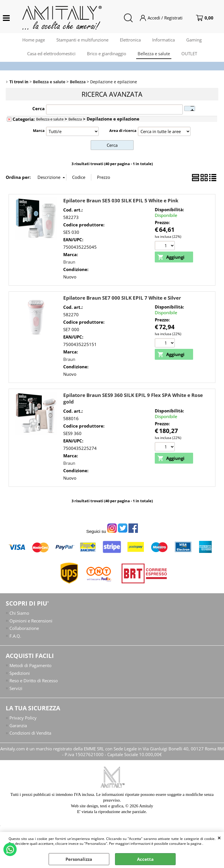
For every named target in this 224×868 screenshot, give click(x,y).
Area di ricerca (123, 131)
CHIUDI (219, 838)
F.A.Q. (15, 636)
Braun (69, 262)
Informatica (163, 40)
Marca (39, 131)
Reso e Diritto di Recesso (34, 681)
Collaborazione (24, 628)
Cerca (38, 108)
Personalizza (79, 859)
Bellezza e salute (154, 54)
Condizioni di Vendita (30, 733)
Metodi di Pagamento (30, 665)
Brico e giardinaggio (107, 54)
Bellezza (75, 119)
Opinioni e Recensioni (31, 621)
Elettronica (130, 40)
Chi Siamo (19, 613)
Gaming (194, 40)
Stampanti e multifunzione (82, 40)
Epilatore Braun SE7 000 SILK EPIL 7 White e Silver (122, 298)
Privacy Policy (23, 718)
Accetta (145, 859)
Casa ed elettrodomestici (51, 54)
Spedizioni (20, 673)
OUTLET (189, 54)
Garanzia (18, 725)
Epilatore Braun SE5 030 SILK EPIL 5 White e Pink (121, 200)
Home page (34, 40)
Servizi (16, 688)
